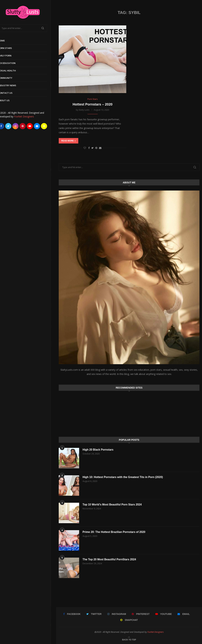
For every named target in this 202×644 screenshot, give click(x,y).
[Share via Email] (100, 148)
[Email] (42, 126)
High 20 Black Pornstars (98, 450)
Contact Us (11, 93)
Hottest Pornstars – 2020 (92, 104)
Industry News (12, 85)
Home (7, 41)
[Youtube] (35, 126)
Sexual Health (12, 71)
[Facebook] (6, 126)
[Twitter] (14, 126)
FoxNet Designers (29, 116)
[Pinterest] (28, 126)
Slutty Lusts (84, 110)
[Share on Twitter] (92, 148)
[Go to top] (129, 639)
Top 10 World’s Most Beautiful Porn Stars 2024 (113, 505)
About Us (9, 100)
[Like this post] (85, 148)
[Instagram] (21, 126)
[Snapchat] (49, 126)
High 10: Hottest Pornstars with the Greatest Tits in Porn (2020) (123, 477)
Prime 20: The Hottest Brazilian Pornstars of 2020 (114, 532)
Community (10, 78)
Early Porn (10, 56)
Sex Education (12, 63)
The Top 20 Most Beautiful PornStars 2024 (110, 559)
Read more (68, 141)
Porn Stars (10, 48)
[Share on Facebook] (89, 148)
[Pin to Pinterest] (96, 148)
